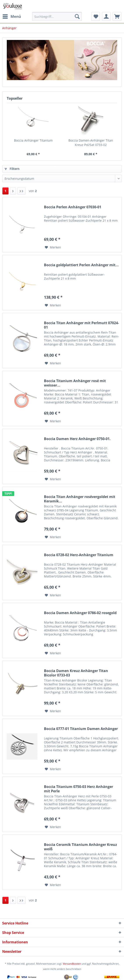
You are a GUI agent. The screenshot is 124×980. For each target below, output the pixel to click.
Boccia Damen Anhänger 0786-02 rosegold (80, 613)
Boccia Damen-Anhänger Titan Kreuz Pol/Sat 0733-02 (91, 143)
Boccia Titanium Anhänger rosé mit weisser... (75, 383)
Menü (12, 16)
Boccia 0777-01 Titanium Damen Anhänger (81, 729)
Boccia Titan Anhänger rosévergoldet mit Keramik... (80, 499)
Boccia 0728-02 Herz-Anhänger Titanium (79, 555)
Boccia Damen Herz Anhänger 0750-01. (77, 439)
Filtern (12, 169)
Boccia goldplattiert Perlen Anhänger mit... (81, 265)
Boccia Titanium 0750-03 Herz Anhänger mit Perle (79, 789)
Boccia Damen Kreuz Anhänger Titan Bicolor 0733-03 (76, 673)
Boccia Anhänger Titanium (33, 140)
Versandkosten (72, 964)
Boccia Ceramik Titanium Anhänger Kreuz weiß (80, 847)
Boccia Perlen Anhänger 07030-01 (73, 207)
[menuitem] (12, 16)
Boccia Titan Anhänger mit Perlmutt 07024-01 (81, 325)
